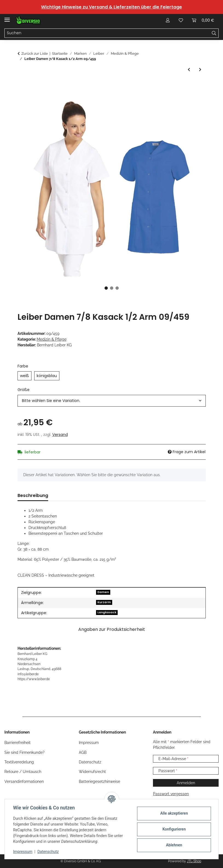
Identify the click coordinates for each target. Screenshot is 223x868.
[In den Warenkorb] (22, 85)
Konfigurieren (174, 829)
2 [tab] (112, 288)
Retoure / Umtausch (23, 772)
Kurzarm (104, 602)
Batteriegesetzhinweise (99, 781)
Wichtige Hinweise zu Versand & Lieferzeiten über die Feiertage (111, 7)
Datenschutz (48, 852)
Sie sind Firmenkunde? (24, 752)
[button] (168, 20)
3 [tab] (117, 288)
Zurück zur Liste (35, 54)
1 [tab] (106, 288)
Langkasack (107, 612)
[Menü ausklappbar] (7, 17)
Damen (103, 592)
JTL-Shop (194, 861)
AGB (83, 752)
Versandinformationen (24, 781)
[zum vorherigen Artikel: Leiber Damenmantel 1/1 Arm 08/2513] (189, 70)
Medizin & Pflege (52, 339)
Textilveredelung (19, 762)
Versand (60, 435)
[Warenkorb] (203, 20)
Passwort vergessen (171, 794)
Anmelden (186, 783)
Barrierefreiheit (18, 743)
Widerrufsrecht (92, 772)
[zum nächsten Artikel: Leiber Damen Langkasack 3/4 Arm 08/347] (200, 70)
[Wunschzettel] (181, 20)
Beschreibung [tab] (33, 495)
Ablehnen (174, 845)
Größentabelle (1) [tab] (77, 495)
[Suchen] (107, 33)
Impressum (23, 852)
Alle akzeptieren (174, 813)
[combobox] (112, 401)
